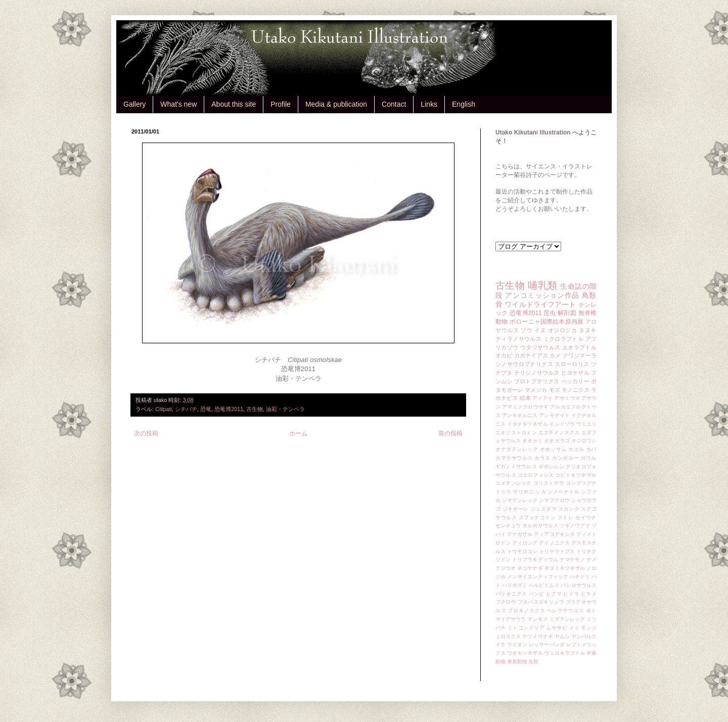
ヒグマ (554, 594)
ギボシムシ (551, 466)
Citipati (164, 409)
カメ (555, 355)
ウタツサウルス (540, 347)
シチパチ (186, 409)
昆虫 (550, 313)
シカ (541, 492)
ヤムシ (562, 636)
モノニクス (576, 390)
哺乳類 (542, 285)
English (464, 104)
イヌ (540, 330)
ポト (591, 611)
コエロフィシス (536, 475)
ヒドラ (571, 594)
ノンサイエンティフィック (538, 577)
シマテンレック (520, 500)
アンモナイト (554, 415)
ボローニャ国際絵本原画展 (547, 322)
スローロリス (572, 364)
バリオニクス (511, 594)
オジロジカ (563, 330)
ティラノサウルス (518, 339)
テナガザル (520, 534)
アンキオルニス (520, 415)
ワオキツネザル (525, 653)
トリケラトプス (557, 551)
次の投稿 (146, 433)
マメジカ (536, 390)
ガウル (588, 458)
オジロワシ (584, 441)
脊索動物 (517, 662)
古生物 (255, 409)
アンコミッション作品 (542, 295)
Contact (394, 104)
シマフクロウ (554, 500)
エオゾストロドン (516, 433)
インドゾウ (562, 424)
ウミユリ (586, 424)
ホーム (298, 433)
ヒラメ (589, 594)
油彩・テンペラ (285, 409)
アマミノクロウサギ (525, 407)
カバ (591, 449)
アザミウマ (567, 398)
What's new (178, 104)
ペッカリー (575, 381)
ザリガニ (523, 492)
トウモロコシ (522, 551)
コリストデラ (549, 483)
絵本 (525, 398)
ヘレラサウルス (566, 611)
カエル (576, 449)
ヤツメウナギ (538, 636)
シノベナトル (563, 492)
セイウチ (586, 517)
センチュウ (508, 526)
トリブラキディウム (535, 559)
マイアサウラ (511, 619)
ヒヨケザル (575, 373)
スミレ (566, 517)
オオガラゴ (557, 441)
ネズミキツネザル (564, 568)
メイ (574, 628)
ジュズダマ (543, 509)
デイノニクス (554, 543)
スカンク (569, 509)
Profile (281, 104)
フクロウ (506, 602)
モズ (555, 390)
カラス (542, 458)
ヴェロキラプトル (564, 653)
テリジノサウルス (537, 373)
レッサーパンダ (547, 644)
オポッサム (553, 449)
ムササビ (557, 628)
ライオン (517, 644)
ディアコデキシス (554, 534)
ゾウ (527, 330)
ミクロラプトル (564, 339)
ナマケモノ (572, 559)
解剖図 (567, 313)
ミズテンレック (567, 619)
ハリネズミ (515, 585)
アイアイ (543, 398)
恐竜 (206, 409)
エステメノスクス (559, 433)
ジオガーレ (516, 509)
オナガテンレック (517, 449)
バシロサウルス (579, 585)
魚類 (533, 662)
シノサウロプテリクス (524, 364)
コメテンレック (514, 483)
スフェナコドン (537, 517)
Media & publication (336, 104)
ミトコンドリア (526, 628)
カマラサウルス (514, 458)
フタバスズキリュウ (541, 602)
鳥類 (589, 295)
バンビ (537, 594)
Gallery (134, 104)
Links (429, 104)
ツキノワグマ (575, 526)
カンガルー (565, 458)
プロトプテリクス (537, 381)
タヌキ (588, 330)
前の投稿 (450, 433)
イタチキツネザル (528, 424)
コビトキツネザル (576, 475)
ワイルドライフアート (540, 304)
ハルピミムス (544, 585)
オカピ (504, 355)
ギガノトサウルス (516, 466)
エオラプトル (579, 347)
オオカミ (532, 441)
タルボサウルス (540, 526)
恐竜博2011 (229, 409)
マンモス (537, 619)
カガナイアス (531, 355)
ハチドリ (580, 577)
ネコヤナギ (530, 568)
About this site (234, 104)
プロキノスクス (526, 611)
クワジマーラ (580, 355)
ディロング (525, 543)
